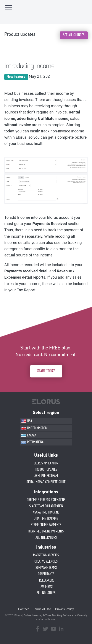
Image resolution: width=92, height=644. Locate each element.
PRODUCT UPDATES (46, 470)
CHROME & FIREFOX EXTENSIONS (46, 500)
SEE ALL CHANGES (74, 35)
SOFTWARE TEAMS (46, 568)
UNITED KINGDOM (34, 428)
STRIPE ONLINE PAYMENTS (46, 525)
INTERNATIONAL (33, 442)
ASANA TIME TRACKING (46, 512)
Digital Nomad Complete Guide (46, 482)
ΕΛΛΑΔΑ (29, 435)
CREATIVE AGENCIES (46, 562)
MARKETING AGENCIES (46, 555)
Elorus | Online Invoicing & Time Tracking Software (44, 615)
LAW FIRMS (46, 587)
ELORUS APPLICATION (46, 463)
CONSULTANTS (46, 574)
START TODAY (46, 371)
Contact (23, 609)
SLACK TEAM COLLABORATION (46, 506)
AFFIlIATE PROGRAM (46, 476)
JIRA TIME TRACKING (46, 519)
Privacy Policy (65, 609)
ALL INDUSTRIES (46, 593)
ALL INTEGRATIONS (46, 538)
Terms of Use (42, 609)
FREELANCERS (46, 580)
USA (27, 421)
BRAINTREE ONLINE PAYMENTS (46, 531)
